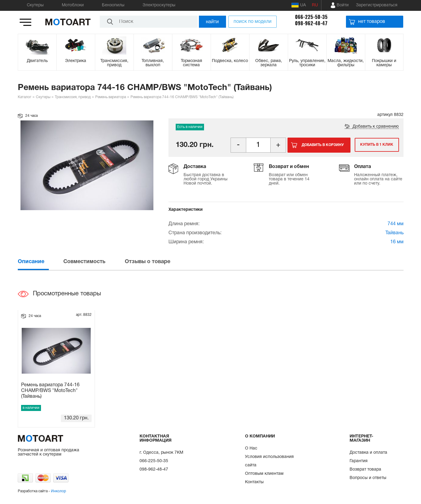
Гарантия (359, 461)
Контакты (254, 482)
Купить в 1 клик (376, 145)
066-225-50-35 (311, 17)
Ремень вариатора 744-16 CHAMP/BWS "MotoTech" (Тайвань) (50, 391)
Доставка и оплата (368, 453)
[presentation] (40, 262)
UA (299, 5)
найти (212, 22)
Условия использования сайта (269, 461)
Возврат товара (365, 470)
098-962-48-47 (311, 23)
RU (315, 5)
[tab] (40, 262)
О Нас (251, 448)
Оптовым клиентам (264, 474)
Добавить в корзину (323, 145)
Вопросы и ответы (368, 478)
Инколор (58, 491)
